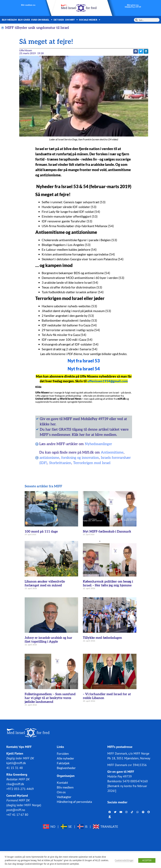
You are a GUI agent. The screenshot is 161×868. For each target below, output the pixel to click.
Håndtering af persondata (74, 802)
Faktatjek (63, 763)
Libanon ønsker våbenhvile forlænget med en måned (45, 583)
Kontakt (62, 782)
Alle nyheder (65, 758)
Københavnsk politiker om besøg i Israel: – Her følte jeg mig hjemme (108, 583)
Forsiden (63, 753)
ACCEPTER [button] (147, 860)
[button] (136, 51)
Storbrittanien (60, 463)
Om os (61, 792)
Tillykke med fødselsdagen (102, 638)
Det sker (59, 20)
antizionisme (49, 458)
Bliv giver (24, 20)
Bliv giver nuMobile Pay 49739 (133, 6)
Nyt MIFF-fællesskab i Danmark (107, 532)
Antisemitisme (112, 452)
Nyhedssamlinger (98, 444)
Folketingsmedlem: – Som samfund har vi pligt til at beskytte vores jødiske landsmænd (50, 698)
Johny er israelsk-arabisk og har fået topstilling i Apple (48, 640)
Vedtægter (64, 797)
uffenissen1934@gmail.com (108, 381)
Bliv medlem (9, 20)
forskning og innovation (80, 458)
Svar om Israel (42, 20)
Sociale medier (90, 20)
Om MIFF (71, 20)
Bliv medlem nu (28, 5)
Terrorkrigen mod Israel (92, 463)
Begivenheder (66, 768)
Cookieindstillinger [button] (124, 860)
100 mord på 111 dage (41, 532)
